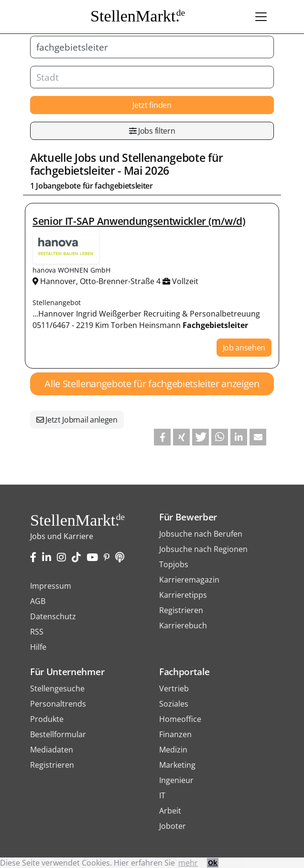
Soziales (174, 704)
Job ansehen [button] (244, 348)
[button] (162, 437)
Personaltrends (58, 704)
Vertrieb (174, 688)
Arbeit (170, 811)
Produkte (47, 719)
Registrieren (181, 610)
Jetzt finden (152, 105)
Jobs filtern (152, 131)
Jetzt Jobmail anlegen (77, 420)
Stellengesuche (57, 688)
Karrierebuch (183, 625)
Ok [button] (213, 863)
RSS (37, 632)
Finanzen (175, 734)
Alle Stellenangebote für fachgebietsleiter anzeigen (152, 384)
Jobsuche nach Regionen (203, 549)
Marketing (177, 765)
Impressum (51, 586)
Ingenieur (176, 780)
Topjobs (174, 564)
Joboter (173, 826)
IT (162, 795)
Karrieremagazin (189, 580)
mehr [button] (188, 863)
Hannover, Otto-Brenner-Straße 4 (98, 281)
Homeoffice (180, 719)
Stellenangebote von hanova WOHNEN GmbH (66, 247)
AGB (38, 601)
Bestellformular (58, 734)
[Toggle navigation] (261, 17)
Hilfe (38, 647)
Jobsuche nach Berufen (201, 534)
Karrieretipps (183, 595)
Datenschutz (53, 616)
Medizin (173, 750)
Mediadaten (52, 750)
